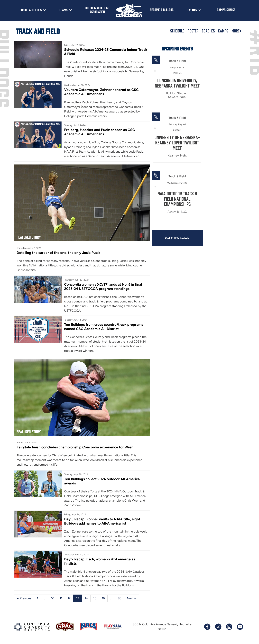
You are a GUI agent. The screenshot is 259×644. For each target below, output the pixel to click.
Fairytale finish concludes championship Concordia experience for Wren (76, 443)
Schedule (177, 31)
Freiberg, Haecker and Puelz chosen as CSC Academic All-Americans (97, 132)
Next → (132, 598)
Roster (193, 31)
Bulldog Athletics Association (97, 10)
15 (95, 598)
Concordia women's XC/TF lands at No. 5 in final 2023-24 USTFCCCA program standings (98, 287)
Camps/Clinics (226, 10)
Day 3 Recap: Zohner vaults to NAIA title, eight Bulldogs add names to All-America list (99, 517)
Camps (223, 31)
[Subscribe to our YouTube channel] (240, 627)
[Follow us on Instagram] (229, 627)
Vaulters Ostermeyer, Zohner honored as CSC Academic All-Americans (99, 92)
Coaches (208, 31)
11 (61, 598)
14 (86, 598)
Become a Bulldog (162, 10)
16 (103, 598)
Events (192, 10)
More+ (237, 31)
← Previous (24, 598)
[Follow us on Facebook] (207, 627)
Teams (63, 10)
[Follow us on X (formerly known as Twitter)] (218, 627)
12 (69, 598)
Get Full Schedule (168, 239)
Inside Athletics (31, 10)
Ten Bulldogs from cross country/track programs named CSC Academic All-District (97, 327)
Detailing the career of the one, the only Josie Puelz (59, 253)
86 (120, 598)
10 (53, 598)
